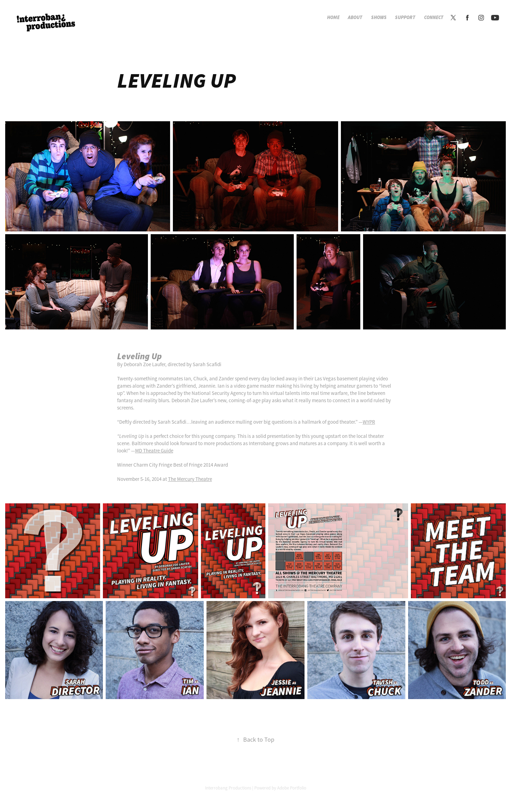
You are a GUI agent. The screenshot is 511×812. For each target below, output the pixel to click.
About (355, 18)
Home (333, 18)
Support (405, 18)
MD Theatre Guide (154, 451)
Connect (434, 18)
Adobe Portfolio (292, 788)
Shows (379, 18)
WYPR (369, 422)
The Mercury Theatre (190, 479)
